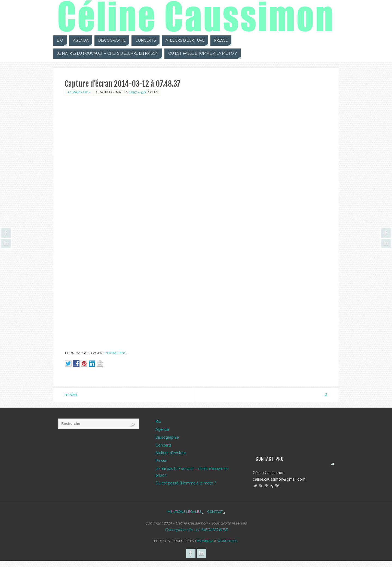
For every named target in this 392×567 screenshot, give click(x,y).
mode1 (71, 395)
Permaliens (115, 353)
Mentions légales (184, 512)
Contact (215, 512)
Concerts (163, 445)
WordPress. (228, 541)
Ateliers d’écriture (171, 453)
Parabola (205, 541)
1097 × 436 (137, 92)
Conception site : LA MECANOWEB (196, 530)
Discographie (167, 437)
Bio (158, 422)
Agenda (162, 429)
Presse (161, 461)
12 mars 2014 (79, 92)
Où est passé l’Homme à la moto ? (186, 483)
